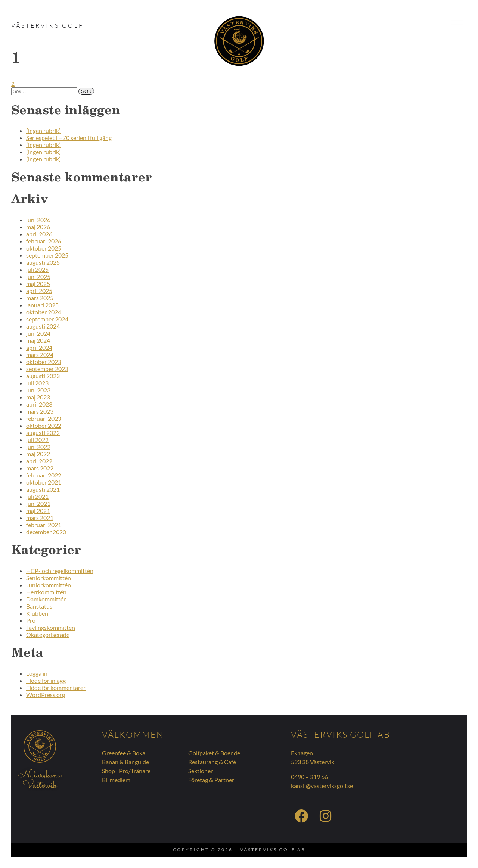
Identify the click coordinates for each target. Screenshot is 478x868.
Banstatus (39, 606)
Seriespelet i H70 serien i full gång (69, 138)
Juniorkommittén (49, 585)
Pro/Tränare (135, 771)
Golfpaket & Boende (214, 753)
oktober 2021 (44, 482)
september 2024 (47, 319)
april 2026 (39, 234)
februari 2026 (44, 241)
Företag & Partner (211, 780)
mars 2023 (40, 411)
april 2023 (39, 404)
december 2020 (46, 532)
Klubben (37, 613)
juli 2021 (37, 496)
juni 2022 (38, 447)
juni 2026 (38, 220)
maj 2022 (38, 454)
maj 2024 (38, 340)
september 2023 (47, 369)
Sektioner (201, 771)
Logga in (37, 673)
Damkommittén (46, 599)
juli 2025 (37, 269)
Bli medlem (116, 780)
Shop (108, 771)
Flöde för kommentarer (56, 687)
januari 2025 (42, 305)
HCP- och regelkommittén (60, 571)
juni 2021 (38, 503)
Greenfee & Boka (124, 753)
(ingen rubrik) (44, 130)
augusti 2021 (43, 489)
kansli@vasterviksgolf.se (322, 786)
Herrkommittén (46, 592)
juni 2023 (38, 390)
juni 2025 (38, 276)
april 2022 (39, 461)
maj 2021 (38, 511)
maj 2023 (38, 397)
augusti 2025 (43, 262)
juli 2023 (37, 383)
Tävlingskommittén (51, 627)
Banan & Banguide (125, 762)
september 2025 (47, 255)
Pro (31, 620)
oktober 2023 (44, 362)
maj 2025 (38, 284)
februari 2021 (44, 525)
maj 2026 (38, 227)
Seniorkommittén (49, 578)
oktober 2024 (44, 312)
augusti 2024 (43, 326)
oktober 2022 (44, 425)
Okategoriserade (48, 634)
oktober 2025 (44, 248)
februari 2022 (44, 475)
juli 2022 (37, 440)
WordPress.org (46, 695)
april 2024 (39, 347)
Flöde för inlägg (46, 680)
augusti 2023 (43, 376)
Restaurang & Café (212, 762)
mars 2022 (40, 468)
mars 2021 (40, 518)
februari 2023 (44, 418)
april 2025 (39, 291)
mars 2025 (40, 298)
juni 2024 (38, 333)
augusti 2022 (43, 433)
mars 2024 (40, 354)
